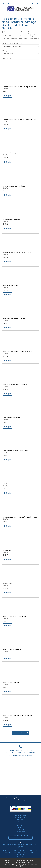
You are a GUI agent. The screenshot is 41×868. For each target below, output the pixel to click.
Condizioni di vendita (21, 818)
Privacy (21, 827)
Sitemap (20, 822)
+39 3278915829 (26, 751)
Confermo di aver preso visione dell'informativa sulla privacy (21, 846)
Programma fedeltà (21, 816)
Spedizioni (21, 820)
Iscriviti (29, 838)
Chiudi (23, 866)
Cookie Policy (21, 832)
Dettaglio (8, 96)
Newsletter (21, 829)
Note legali (21, 825)
